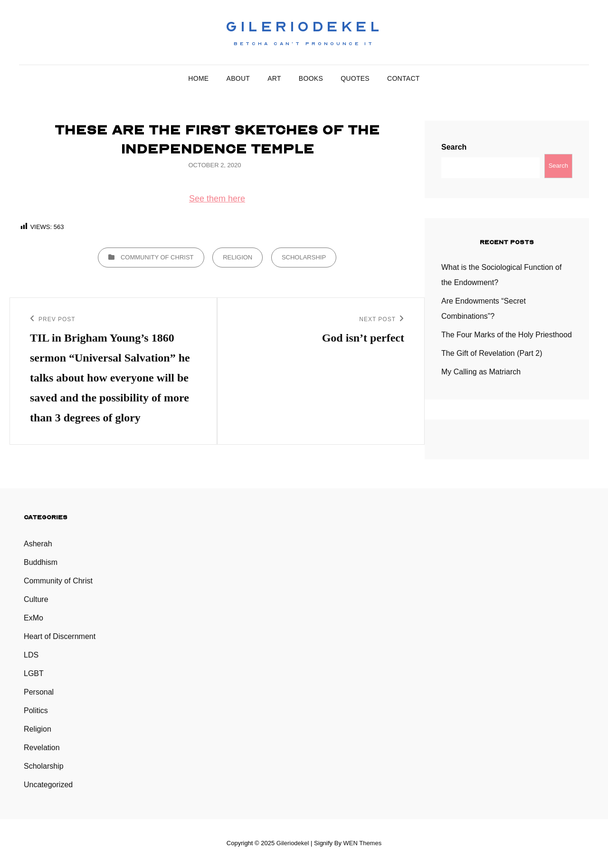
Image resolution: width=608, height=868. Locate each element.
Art (274, 78)
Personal (39, 692)
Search (454, 147)
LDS (31, 655)
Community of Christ (157, 257)
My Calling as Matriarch (481, 372)
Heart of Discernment (60, 636)
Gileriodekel (304, 27)
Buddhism (41, 562)
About (238, 78)
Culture (36, 599)
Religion (237, 257)
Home (198, 78)
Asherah (38, 544)
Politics (36, 711)
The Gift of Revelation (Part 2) (492, 353)
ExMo (33, 618)
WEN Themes (363, 843)
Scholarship (304, 257)
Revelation (42, 748)
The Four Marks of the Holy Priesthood (507, 335)
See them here (217, 199)
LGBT (34, 673)
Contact (404, 78)
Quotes (355, 78)
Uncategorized (48, 785)
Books (311, 78)
